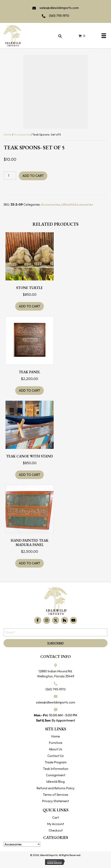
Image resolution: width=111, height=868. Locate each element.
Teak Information (56, 769)
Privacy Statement (55, 801)
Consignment (56, 775)
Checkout (56, 830)
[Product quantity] (10, 176)
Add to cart (33, 176)
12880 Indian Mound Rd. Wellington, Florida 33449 (56, 674)
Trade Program (56, 762)
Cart (55, 817)
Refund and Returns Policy (56, 788)
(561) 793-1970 (59, 16)
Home (8, 134)
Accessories (22, 134)
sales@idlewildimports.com (59, 8)
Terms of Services (55, 795)
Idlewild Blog (55, 782)
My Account (56, 824)
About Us (55, 749)
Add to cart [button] (29, 306)
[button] (38, 620)
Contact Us (55, 756)
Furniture (56, 743)
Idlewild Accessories (77, 204)
